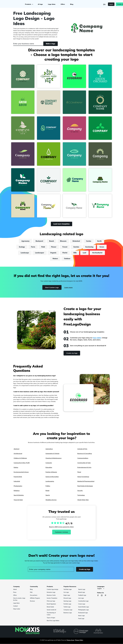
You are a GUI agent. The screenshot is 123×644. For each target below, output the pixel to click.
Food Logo (81, 619)
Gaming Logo (67, 601)
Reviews (32, 601)
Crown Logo (82, 604)
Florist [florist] (65, 253)
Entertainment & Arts (84, 467)
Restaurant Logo (83, 613)
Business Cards (51, 595)
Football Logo (82, 595)
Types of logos (51, 618)
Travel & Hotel (18, 500)
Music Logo (81, 616)
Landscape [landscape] (25, 253)
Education (49, 467)
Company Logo (68, 610)
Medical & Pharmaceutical (86, 481)
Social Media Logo (84, 607)
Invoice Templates (52, 598)
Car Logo (66, 592)
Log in (103, 4)
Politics (48, 486)
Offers (63, 4)
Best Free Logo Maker (53, 621)
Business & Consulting (85, 453)
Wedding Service (51, 500)
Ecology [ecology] (22, 247)
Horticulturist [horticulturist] (97, 253)
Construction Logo (83, 601)
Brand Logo (82, 592)
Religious (17, 491)
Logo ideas (52, 4)
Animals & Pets (82, 449)
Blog (71, 4)
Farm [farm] (33, 247)
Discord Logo (67, 598)
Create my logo (114, 4)
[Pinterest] (106, 596)
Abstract (16, 449)
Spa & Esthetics (19, 495)
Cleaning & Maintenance (54, 458)
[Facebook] (99, 596)
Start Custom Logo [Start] (52, 287)
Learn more (69, 287)
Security (80, 491)
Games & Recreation (52, 477)
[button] (23, 76)
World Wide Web (83, 500)
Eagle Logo (67, 595)
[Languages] (101, 589)
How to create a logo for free (19, 599)
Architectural (18, 453)
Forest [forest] (65, 247)
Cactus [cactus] (89, 241)
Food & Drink (18, 477)
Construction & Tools (84, 463)
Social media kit (51, 610)
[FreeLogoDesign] (14, 4)
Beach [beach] (52, 241)
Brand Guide (50, 607)
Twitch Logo (67, 607)
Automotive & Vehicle (52, 453)
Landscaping (50, 481)
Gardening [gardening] (89, 247)
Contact (15, 606)
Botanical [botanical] (76, 241)
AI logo (40, 4)
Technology (81, 495)
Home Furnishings (83, 477)
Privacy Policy (79, 640)
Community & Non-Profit (22, 463)
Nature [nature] (55, 259)
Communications (83, 458)
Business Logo (68, 613)
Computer (49, 463)
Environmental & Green (21, 472)
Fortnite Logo (67, 604)
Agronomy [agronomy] (25, 241)
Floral (79, 472)
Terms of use (70, 640)
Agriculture (49, 449)
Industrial (17, 481)
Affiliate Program (35, 598)
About (15, 589)
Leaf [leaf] (84, 253)
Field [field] (43, 247)
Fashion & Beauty (51, 472)
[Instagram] (103, 596)
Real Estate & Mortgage (85, 486)
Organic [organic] (53, 253)
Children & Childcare (20, 458)
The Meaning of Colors (51, 614)
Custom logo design (52, 589)
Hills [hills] (75, 253)
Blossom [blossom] (63, 241)
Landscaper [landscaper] (40, 253)
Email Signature (51, 604)
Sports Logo (82, 589)
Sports (48, 495)
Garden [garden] (76, 247)
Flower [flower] (54, 247)
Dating (16, 467)
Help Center (17, 609)
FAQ (31, 592)
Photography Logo (83, 610)
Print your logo (51, 601)
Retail (47, 491)
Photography (18, 486)
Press (15, 592)
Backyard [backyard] (39, 241)
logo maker (97, 338)
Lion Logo (81, 598)
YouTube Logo (68, 589)
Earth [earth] (99, 241)
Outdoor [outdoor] (67, 259)
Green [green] (102, 247)
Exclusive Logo (51, 592)
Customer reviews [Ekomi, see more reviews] (62, 532)
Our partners (34, 595)
